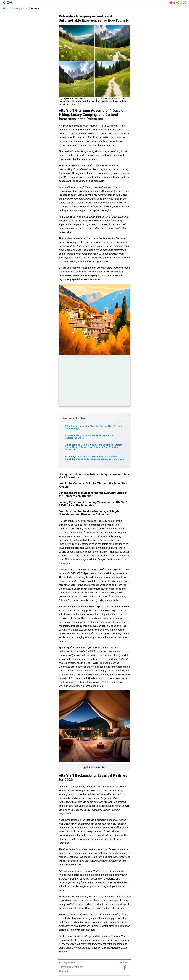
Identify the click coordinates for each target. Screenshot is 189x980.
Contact (63, 971)
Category (19, 8)
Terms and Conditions (71, 967)
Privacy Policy (67, 962)
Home (6, 8)
